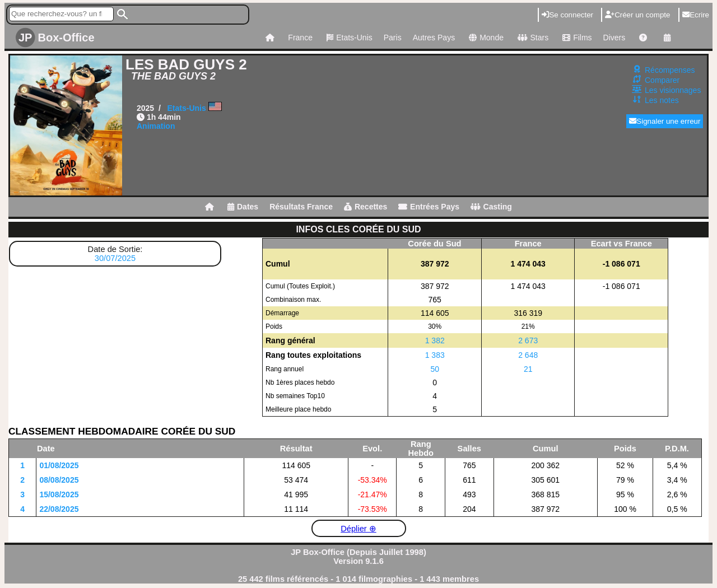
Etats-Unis (348, 38)
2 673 (528, 340)
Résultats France (301, 207)
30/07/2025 (115, 258)
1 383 (435, 355)
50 (435, 369)
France (300, 38)
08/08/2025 (59, 480)
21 (528, 369)
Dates (243, 207)
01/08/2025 (59, 465)
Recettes (366, 207)
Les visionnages (673, 90)
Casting (491, 207)
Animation (156, 126)
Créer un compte (637, 15)
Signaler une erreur (665, 121)
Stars (532, 38)
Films (576, 38)
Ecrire (696, 15)
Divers (614, 38)
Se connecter (567, 15)
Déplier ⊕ (358, 529)
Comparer (662, 80)
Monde (485, 38)
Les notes (662, 100)
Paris (393, 38)
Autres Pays (434, 38)
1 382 (435, 340)
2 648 (528, 355)
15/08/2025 (59, 494)
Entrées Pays (429, 207)
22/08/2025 (59, 509)
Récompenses (670, 70)
